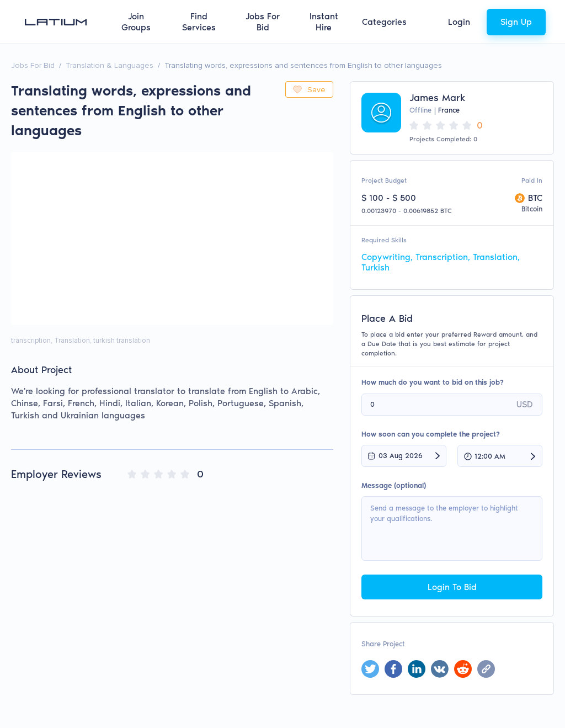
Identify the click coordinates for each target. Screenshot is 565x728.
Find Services (199, 22)
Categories (384, 22)
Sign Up (516, 22)
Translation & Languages (110, 65)
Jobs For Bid (263, 22)
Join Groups (136, 22)
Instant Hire (324, 22)
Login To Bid (452, 587)
